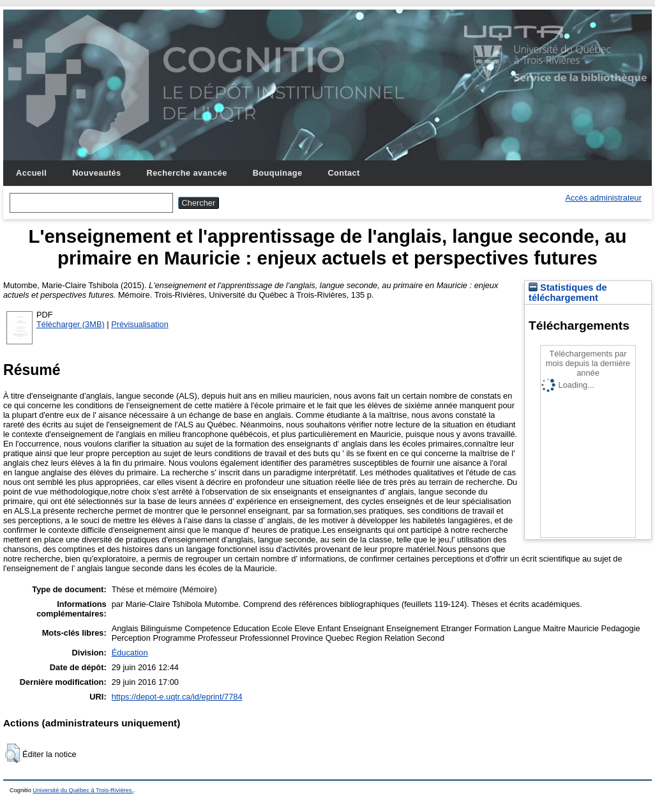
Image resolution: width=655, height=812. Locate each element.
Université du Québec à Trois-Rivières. (83, 790)
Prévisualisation (140, 324)
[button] (12, 753)
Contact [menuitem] (343, 173)
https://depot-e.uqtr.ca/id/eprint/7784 (177, 697)
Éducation (130, 653)
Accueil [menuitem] (31, 173)
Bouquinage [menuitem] (278, 173)
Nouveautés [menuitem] (96, 173)
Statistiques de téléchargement (568, 293)
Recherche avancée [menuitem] (187, 173)
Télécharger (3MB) (71, 324)
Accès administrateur (604, 198)
